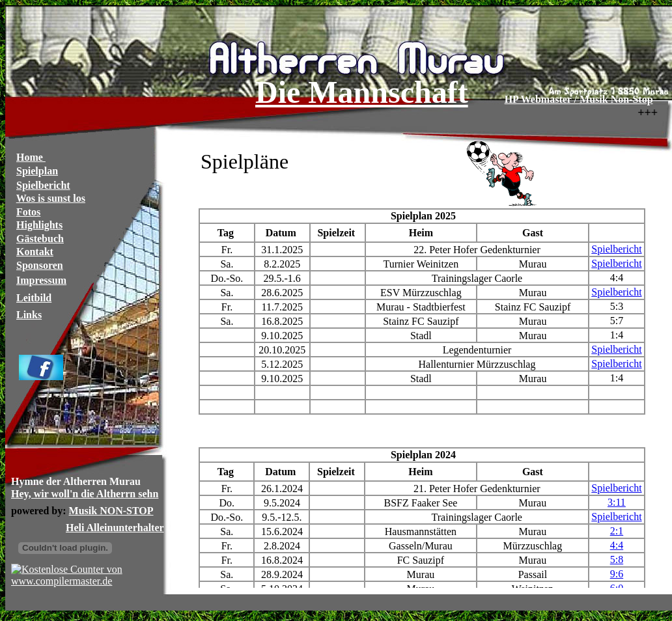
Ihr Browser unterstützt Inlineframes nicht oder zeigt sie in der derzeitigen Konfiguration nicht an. (339, 308)
